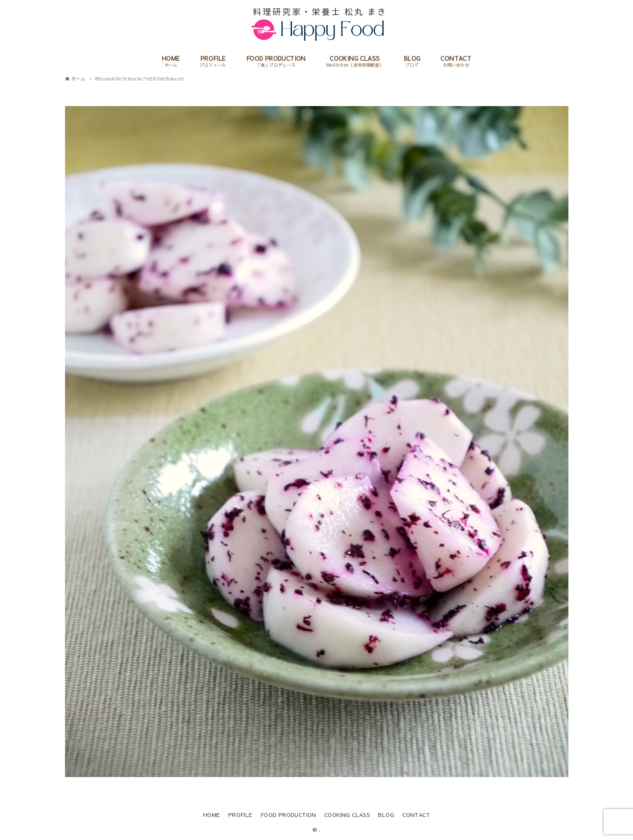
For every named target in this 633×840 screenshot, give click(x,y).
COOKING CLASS (347, 815)
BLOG (386, 815)
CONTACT (416, 815)
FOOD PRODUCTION (288, 815)
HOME (212, 815)
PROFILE (240, 815)
